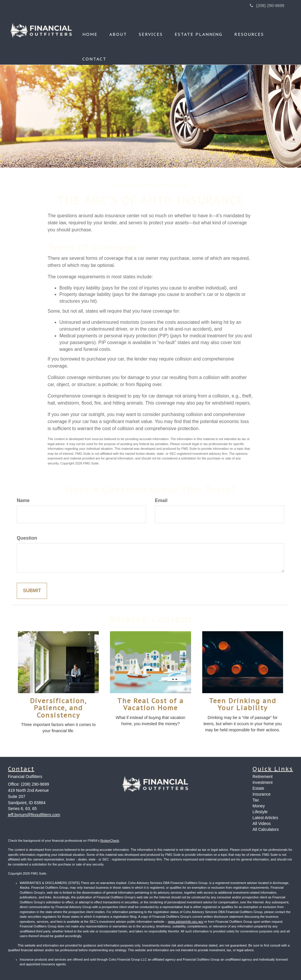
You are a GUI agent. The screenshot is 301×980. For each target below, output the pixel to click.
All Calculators (266, 829)
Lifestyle (260, 812)
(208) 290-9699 (267, 6)
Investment (262, 782)
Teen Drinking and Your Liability (243, 704)
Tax (256, 800)
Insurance (261, 794)
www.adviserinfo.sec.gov (185, 922)
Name (23, 500)
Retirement (262, 777)
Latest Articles (265, 818)
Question (27, 538)
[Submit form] (32, 591)
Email (161, 500)
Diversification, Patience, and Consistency (58, 708)
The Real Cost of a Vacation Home (150, 704)
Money (259, 806)
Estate (258, 788)
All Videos (262, 824)
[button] (118, 26)
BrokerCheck (110, 841)
